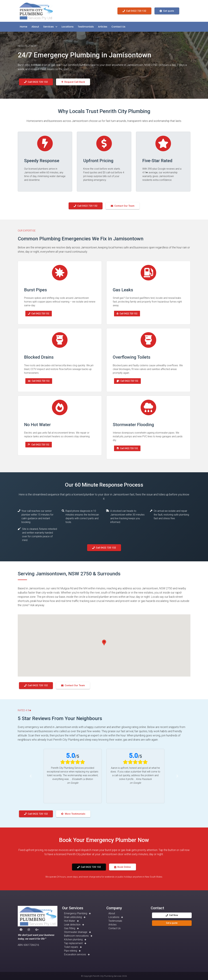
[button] (23, 27)
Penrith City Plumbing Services (107, 976)
